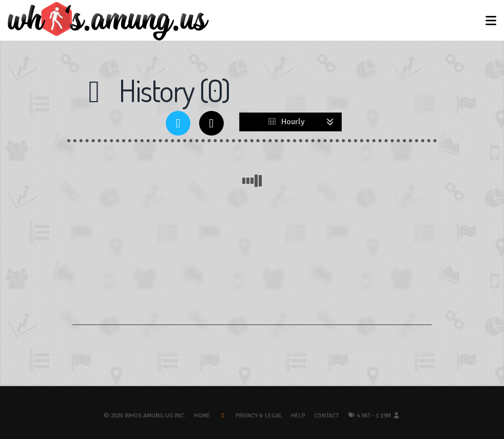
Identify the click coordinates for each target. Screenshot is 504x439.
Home (202, 416)
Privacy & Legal (259, 416)
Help (298, 416)
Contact (326, 416)
